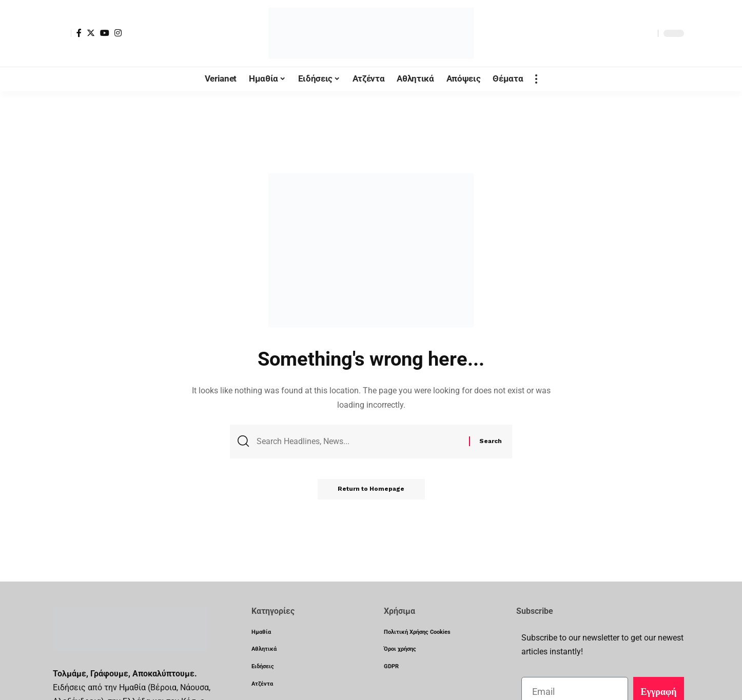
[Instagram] (118, 33)
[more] (536, 79)
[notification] (632, 33)
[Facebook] (79, 33)
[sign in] (62, 33)
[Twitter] (91, 33)
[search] (648, 33)
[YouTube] (105, 33)
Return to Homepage (371, 489)
